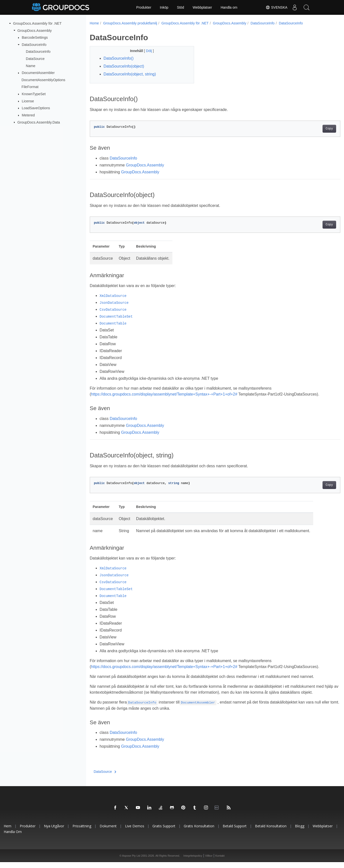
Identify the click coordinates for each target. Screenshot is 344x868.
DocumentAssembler (38, 73)
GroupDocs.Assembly (35, 30)
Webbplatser (202, 7)
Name (31, 66)
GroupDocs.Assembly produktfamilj (130, 23)
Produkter (144, 7)
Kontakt (220, 862)
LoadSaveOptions (36, 108)
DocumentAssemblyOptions (43, 80)
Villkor (209, 862)
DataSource (35, 59)
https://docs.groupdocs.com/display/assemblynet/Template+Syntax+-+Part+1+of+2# (164, 394)
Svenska (276, 7)
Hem (8, 832)
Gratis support (164, 832)
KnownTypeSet (34, 94)
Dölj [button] (146, 51)
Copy (312, 129)
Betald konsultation (271, 832)
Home (94, 23)
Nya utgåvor (54, 832)
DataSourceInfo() (119, 58)
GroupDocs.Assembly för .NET (37, 23)
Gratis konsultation (199, 832)
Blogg (300, 832)
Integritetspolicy (193, 862)
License (28, 101)
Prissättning (82, 832)
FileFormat (30, 87)
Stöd (181, 7)
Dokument (108, 832)
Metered (28, 115)
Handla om (229, 7)
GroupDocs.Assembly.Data (39, 122)
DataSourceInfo (34, 45)
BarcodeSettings (35, 37)
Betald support (235, 832)
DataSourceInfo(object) (124, 66)
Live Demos (135, 832)
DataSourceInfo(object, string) (130, 74)
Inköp (164, 7)
